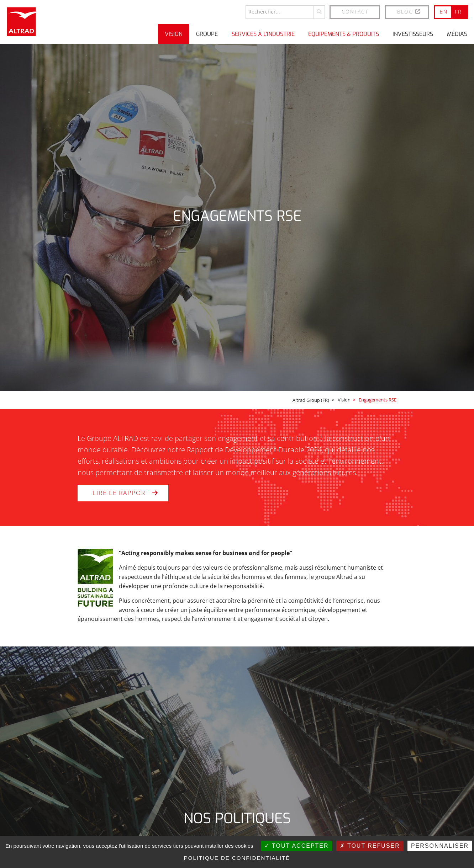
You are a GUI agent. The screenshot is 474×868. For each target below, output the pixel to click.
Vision (174, 34)
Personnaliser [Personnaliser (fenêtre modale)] (440, 846)
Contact (355, 11)
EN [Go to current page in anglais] (444, 11)
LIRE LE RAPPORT (133, 493)
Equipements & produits (344, 34)
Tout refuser (370, 846)
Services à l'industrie (263, 34)
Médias (457, 34)
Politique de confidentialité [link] (237, 858)
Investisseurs (413, 34)
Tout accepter (297, 846)
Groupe (207, 34)
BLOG (409, 11)
